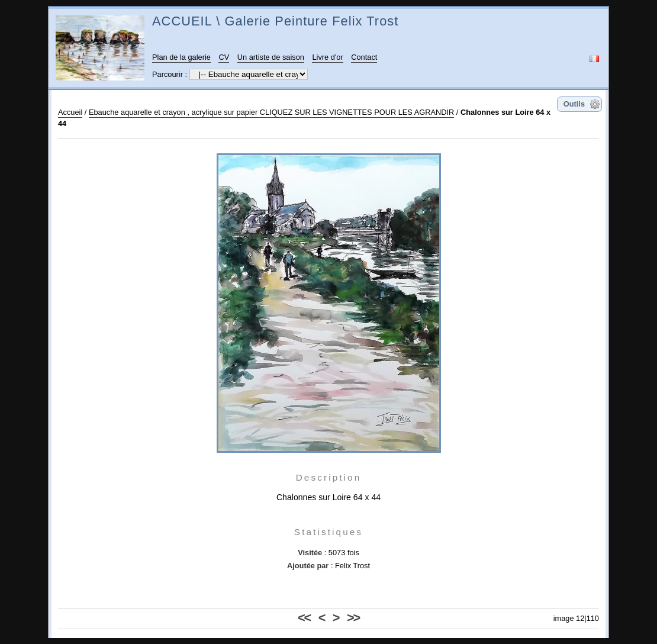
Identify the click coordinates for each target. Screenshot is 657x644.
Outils (574, 104)
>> (353, 618)
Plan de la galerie (181, 57)
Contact (364, 57)
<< (304, 618)
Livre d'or (327, 57)
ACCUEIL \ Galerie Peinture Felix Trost (275, 21)
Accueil (70, 112)
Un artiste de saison (271, 57)
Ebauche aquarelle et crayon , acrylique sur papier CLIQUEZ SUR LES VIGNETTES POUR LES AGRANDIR (271, 112)
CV (224, 57)
